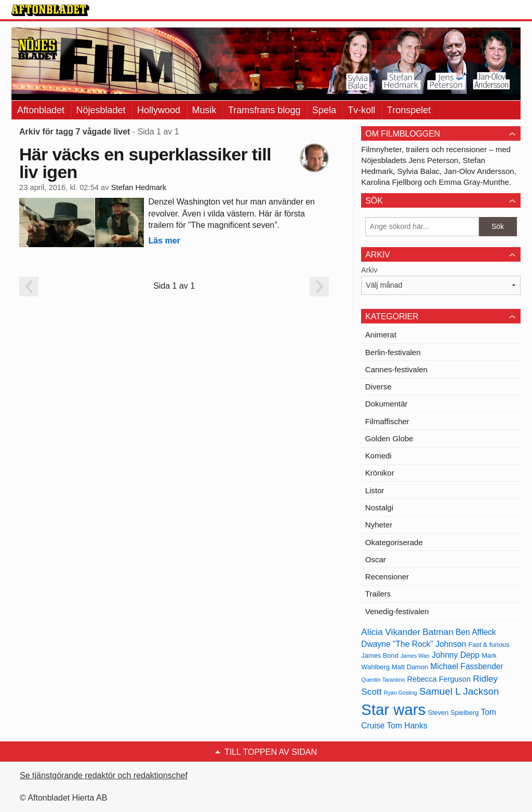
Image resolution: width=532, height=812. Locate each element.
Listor (375, 490)
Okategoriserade (394, 542)
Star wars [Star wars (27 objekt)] (393, 709)
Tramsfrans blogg (264, 110)
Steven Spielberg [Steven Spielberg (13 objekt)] (453, 713)
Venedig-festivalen (397, 611)
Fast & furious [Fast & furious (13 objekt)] (489, 645)
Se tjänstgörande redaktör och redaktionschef (104, 775)
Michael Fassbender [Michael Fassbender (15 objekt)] (467, 666)
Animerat (381, 335)
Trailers (378, 594)
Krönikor (380, 473)
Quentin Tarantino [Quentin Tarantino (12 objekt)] (383, 680)
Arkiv (369, 270)
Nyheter (379, 525)
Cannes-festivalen (396, 369)
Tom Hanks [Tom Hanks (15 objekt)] (407, 726)
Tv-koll (361, 110)
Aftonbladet (41, 110)
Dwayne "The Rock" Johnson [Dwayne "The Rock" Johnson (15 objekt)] (414, 644)
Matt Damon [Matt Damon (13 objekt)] (410, 667)
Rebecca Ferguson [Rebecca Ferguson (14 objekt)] (439, 679)
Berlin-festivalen (393, 352)
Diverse (378, 387)
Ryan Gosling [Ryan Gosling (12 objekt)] (401, 693)
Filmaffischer (387, 421)
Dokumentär (387, 404)
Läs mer (164, 241)
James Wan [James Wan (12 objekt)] (415, 656)
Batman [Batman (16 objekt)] (438, 632)
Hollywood (159, 110)
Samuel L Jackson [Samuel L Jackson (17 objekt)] (459, 691)
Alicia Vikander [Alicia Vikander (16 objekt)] (391, 632)
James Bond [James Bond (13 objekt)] (380, 655)
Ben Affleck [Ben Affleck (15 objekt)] (476, 632)
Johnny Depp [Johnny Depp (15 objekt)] (456, 655)
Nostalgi (379, 508)
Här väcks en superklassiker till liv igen (145, 163)
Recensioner (387, 577)
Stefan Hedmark (139, 187)
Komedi (378, 456)
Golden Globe (389, 438)
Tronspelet (409, 110)
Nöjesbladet (101, 110)
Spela (324, 110)
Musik (204, 110)
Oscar (376, 559)
